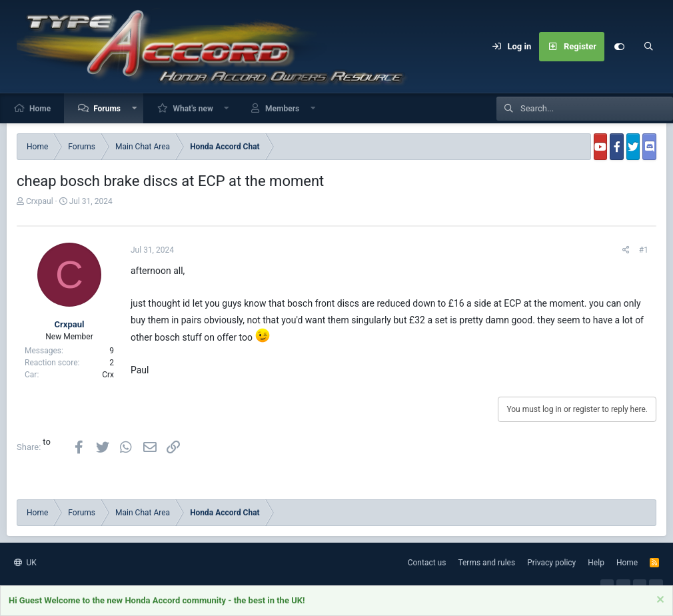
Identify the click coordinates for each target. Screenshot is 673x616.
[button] (135, 108)
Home (40, 109)
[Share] (626, 250)
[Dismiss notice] (659, 602)
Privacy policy (551, 563)
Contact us (427, 563)
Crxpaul (40, 201)
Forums (107, 109)
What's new (193, 109)
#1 (644, 250)
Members (282, 109)
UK (25, 563)
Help (596, 563)
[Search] (648, 47)
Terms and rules (486, 563)
